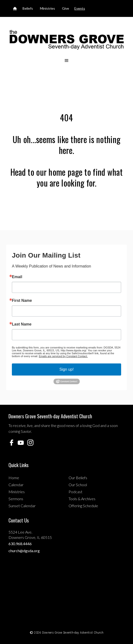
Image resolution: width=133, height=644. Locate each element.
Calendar (16, 485)
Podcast (75, 492)
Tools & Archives (82, 499)
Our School (78, 485)
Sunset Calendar (22, 506)
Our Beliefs (78, 478)
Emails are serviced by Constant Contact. (63, 356)
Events (80, 8)
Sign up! (66, 369)
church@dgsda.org (24, 551)
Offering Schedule (83, 506)
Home (14, 478)
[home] (66, 39)
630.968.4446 (20, 544)
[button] (67, 61)
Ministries (17, 492)
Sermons (16, 499)
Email (17, 277)
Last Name (22, 324)
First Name (22, 301)
